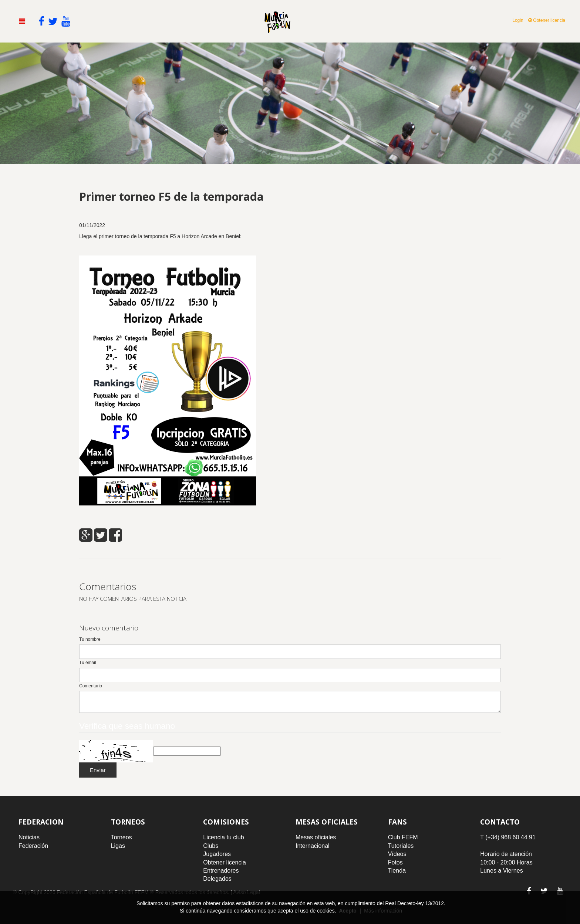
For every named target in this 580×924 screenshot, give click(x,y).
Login (518, 20)
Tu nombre (90, 639)
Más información (383, 911)
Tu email (88, 663)
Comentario (91, 686)
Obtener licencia (547, 20)
